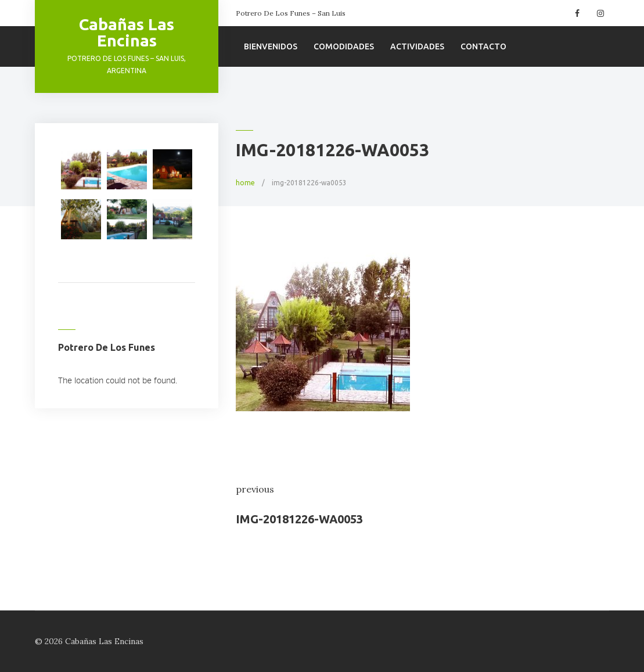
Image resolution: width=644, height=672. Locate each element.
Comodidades (344, 46)
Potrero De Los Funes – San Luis (291, 13)
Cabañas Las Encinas (127, 32)
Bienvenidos (271, 46)
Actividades (417, 46)
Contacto (483, 46)
